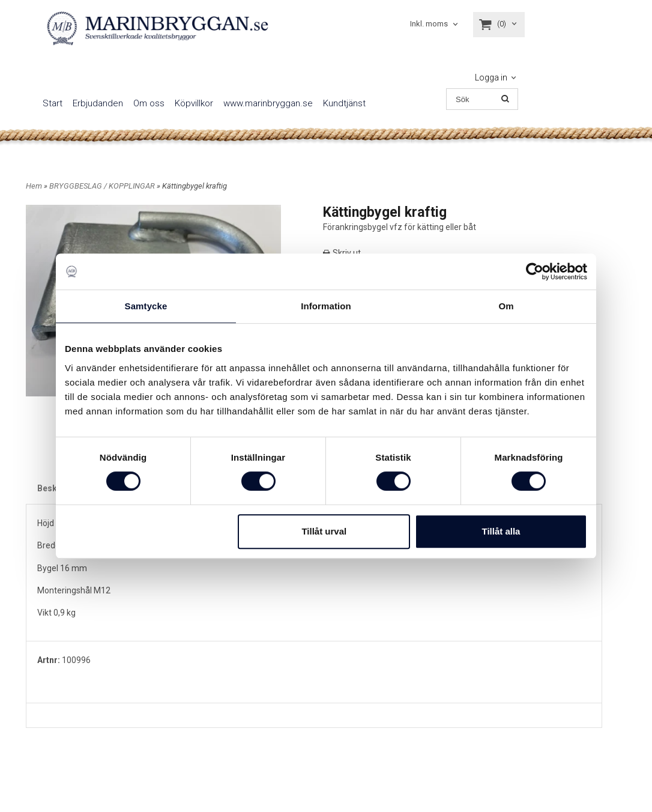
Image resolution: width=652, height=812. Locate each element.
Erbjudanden (98, 103)
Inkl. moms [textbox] (429, 24)
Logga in (491, 77)
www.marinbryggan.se (268, 103)
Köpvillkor (194, 103)
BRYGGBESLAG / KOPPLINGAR (103, 186)
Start (53, 103)
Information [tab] (326, 306)
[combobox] (435, 24)
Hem (34, 186)
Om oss (149, 103)
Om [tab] (506, 306)
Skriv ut (342, 253)
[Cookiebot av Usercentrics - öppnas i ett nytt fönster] (535, 271)
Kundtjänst (344, 103)
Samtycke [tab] (146, 306)
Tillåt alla (501, 531)
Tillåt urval (324, 531)
